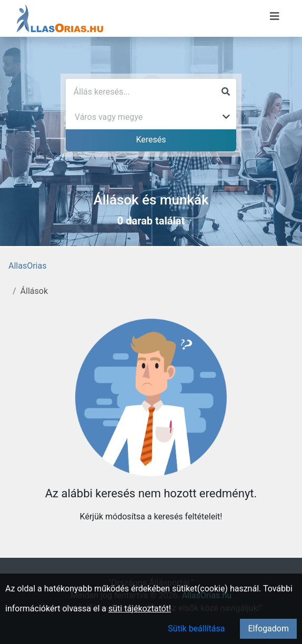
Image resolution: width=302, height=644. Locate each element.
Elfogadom (268, 628)
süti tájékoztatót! (140, 609)
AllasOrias (27, 266)
